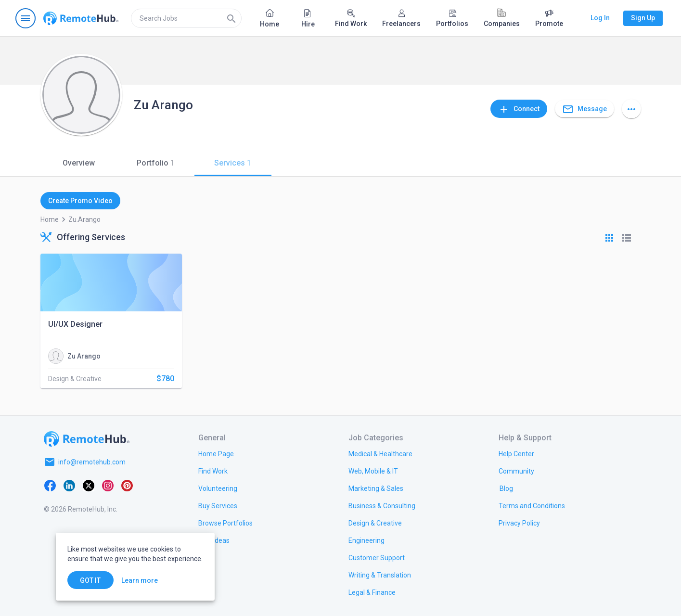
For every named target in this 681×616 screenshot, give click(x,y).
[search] (186, 18)
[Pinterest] (127, 485)
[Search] (231, 18)
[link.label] (516, 453)
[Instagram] (108, 485)
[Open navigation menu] (26, 18)
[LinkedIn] (69, 485)
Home (50, 219)
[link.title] (216, 453)
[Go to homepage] (81, 18)
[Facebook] (50, 485)
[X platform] (89, 485)
